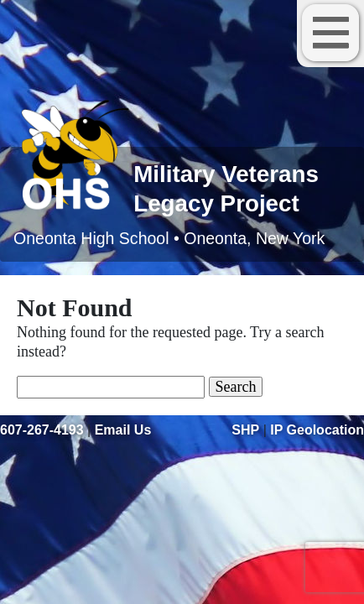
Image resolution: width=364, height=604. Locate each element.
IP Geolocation (317, 430)
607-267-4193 (42, 430)
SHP (245, 430)
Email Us (123, 430)
